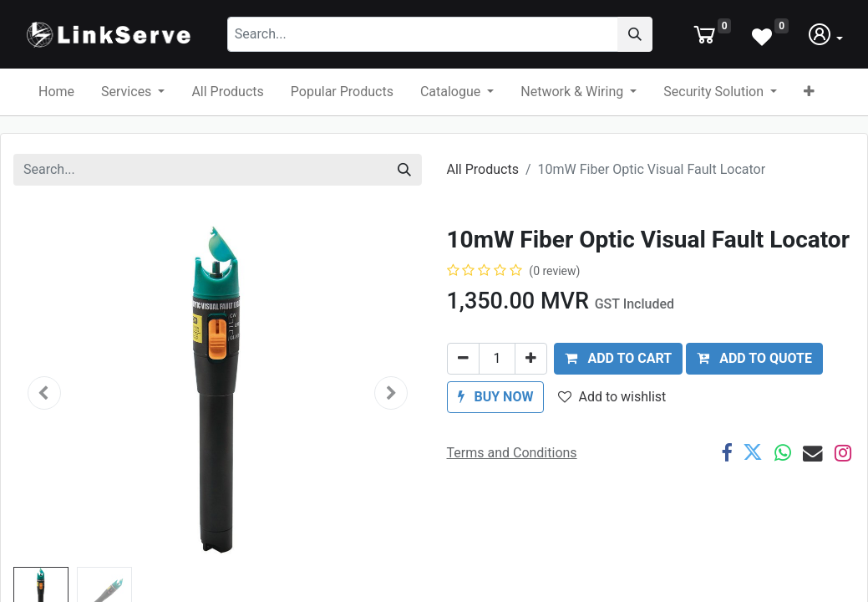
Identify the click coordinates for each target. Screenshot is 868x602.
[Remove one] (463, 375)
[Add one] (531, 375)
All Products (483, 185)
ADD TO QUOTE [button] (754, 374)
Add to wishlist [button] (612, 413)
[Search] (675, 43)
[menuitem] (56, 108)
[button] (809, 108)
